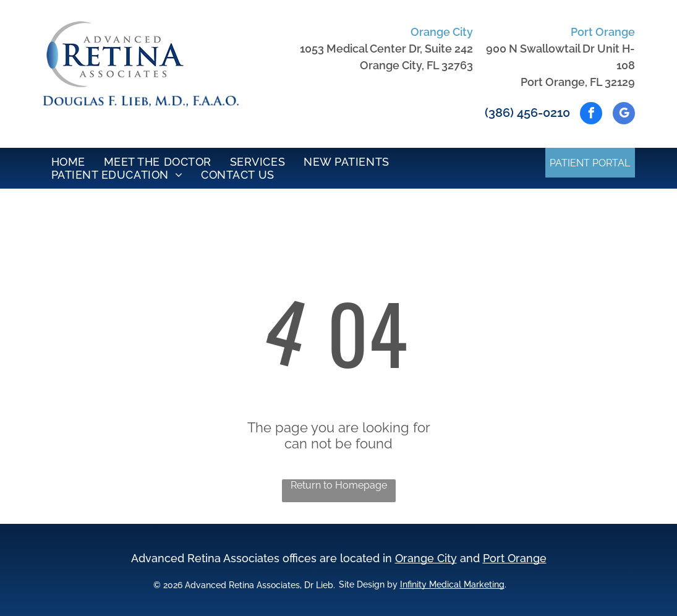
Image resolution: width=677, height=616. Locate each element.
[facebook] (591, 115)
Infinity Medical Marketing (452, 584)
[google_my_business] (624, 115)
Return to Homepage (339, 485)
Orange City (426, 558)
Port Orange (515, 558)
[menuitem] (68, 162)
